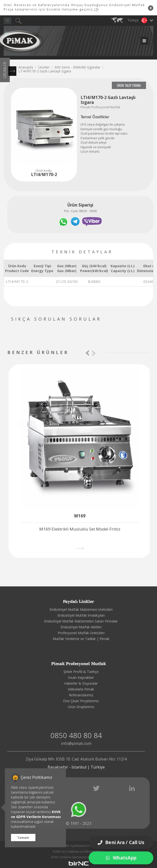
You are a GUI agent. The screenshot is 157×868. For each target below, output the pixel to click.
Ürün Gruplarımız (81, 707)
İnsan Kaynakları (81, 677)
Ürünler (44, 67)
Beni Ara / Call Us (121, 842)
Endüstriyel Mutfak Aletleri (81, 627)
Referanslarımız (81, 695)
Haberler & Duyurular (81, 683)
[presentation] (87, 353)
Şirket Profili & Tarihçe (81, 672)
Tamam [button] (23, 838)
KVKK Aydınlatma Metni (79, 846)
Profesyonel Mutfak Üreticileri (81, 633)
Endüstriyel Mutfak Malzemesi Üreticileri (81, 609)
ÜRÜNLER (5, 70)
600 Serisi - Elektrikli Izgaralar (78, 67)
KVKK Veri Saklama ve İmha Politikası (78, 851)
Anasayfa (26, 67)
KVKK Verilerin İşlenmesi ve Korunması (78, 857)
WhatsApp (121, 858)
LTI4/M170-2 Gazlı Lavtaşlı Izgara (45, 71)
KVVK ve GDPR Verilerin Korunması (36, 814)
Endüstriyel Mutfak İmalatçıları (81, 615)
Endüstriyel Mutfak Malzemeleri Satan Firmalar (81, 621)
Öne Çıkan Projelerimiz (81, 701)
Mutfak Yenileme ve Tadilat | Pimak (81, 639)
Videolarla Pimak (81, 689)
